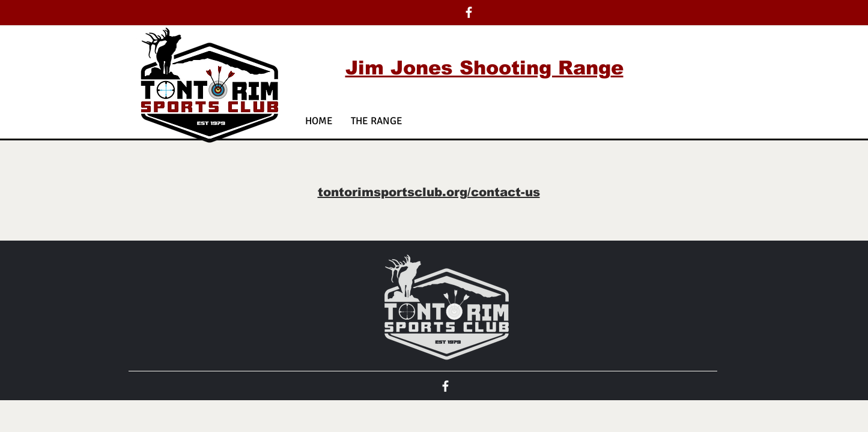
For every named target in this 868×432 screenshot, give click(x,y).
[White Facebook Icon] (469, 12)
